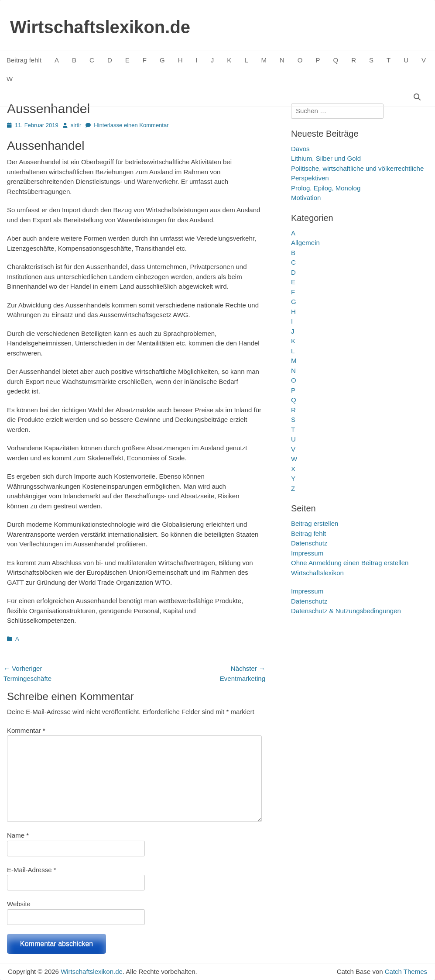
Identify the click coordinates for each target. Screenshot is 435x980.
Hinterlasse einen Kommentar (131, 125)
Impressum (307, 553)
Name (18, 835)
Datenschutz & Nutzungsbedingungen (346, 611)
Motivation (306, 198)
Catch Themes (406, 971)
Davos (300, 149)
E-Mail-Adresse (32, 870)
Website (19, 904)
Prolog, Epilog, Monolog (326, 188)
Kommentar (26, 730)
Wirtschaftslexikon (317, 573)
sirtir (76, 125)
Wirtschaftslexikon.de (100, 27)
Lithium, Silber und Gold (326, 158)
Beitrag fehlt (24, 60)
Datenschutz (309, 543)
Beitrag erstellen (315, 523)
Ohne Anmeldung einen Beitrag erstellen (350, 563)
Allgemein (305, 243)
